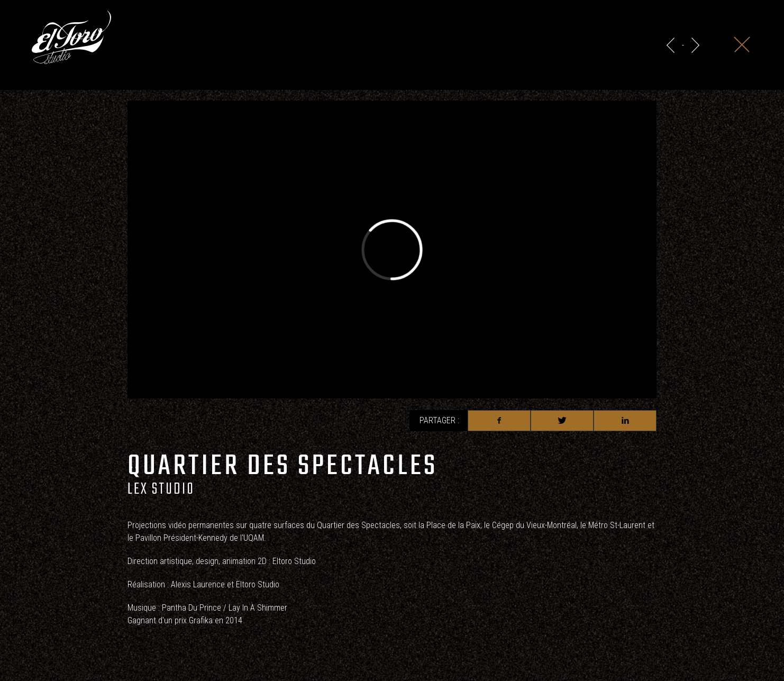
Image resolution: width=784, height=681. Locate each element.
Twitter (562, 421)
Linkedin (625, 421)
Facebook (499, 421)
